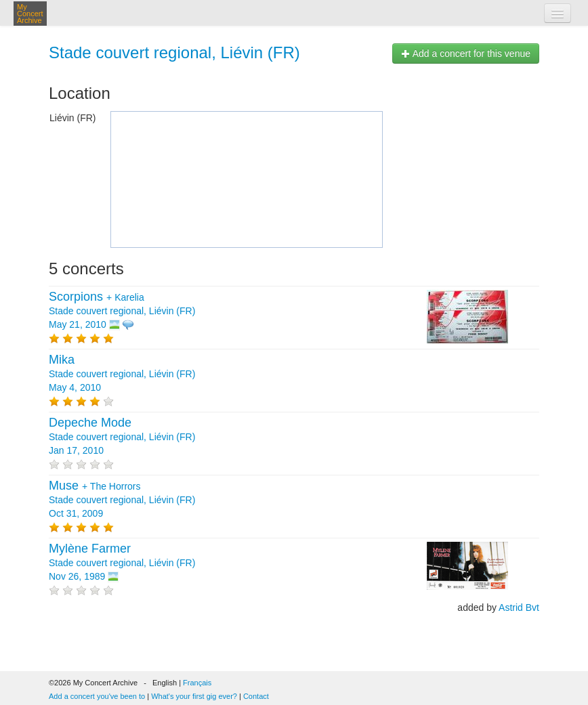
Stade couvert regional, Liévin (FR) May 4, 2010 (122, 374)
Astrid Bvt (519, 607)
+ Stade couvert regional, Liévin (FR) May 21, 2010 (122, 311)
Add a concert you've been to (97, 696)
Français (197, 683)
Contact (256, 696)
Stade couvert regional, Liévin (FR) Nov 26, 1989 (122, 563)
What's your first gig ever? (194, 696)
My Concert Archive (30, 14)
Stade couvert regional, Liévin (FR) (174, 52)
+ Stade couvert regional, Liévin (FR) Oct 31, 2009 (122, 500)
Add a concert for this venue (466, 54)
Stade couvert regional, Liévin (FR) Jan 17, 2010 (122, 437)
